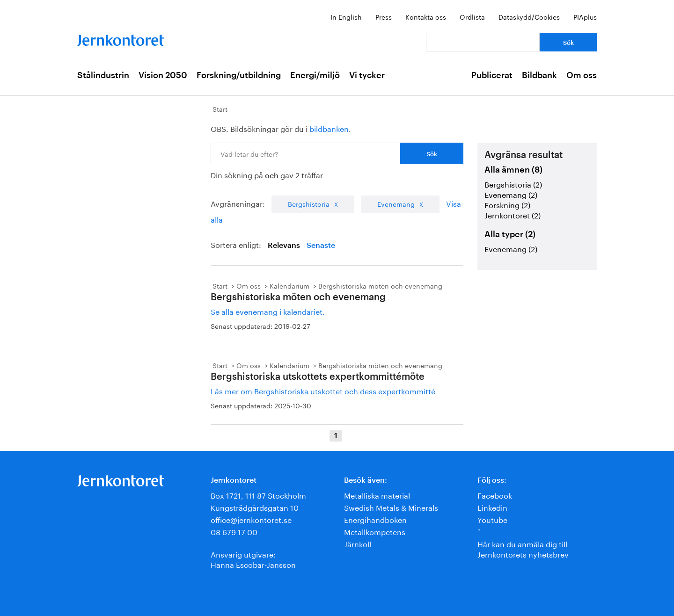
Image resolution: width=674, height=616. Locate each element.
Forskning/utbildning (239, 75)
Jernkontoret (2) (513, 214)
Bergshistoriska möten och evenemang (380, 285)
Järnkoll (358, 543)
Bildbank (539, 75)
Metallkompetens (375, 531)
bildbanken (329, 128)
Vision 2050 (163, 75)
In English (346, 16)
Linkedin (492, 507)
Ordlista (472, 16)
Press (384, 16)
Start (220, 109)
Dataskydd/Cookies (529, 16)
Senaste (321, 246)
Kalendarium (289, 285)
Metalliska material (377, 495)
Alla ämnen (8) (513, 170)
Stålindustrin (103, 75)
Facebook (495, 495)
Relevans (284, 246)
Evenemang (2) (511, 194)
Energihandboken (375, 519)
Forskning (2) (507, 204)
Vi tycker (367, 75)
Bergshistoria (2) (513, 184)
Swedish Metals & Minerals (391, 507)
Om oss (582, 75)
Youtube (492, 519)
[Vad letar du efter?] (483, 42)
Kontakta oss (426, 16)
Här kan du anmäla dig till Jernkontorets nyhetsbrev (523, 548)
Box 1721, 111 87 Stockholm (258, 495)
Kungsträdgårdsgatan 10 (255, 507)
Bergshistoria (309, 203)
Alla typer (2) (510, 234)
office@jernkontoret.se (251, 519)
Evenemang (396, 203)
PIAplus (585, 16)
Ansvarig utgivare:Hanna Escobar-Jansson (253, 559)
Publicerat (492, 75)
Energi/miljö (315, 75)
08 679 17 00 (234, 531)
